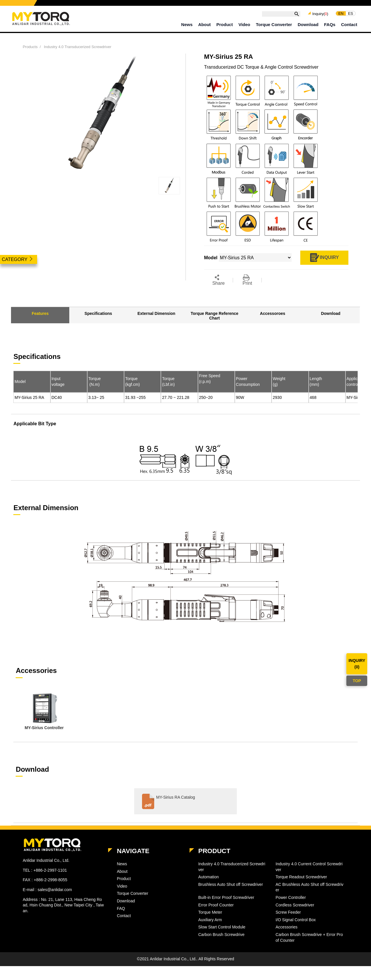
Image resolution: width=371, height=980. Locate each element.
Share (218, 280)
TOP (357, 681)
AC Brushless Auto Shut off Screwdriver (310, 887)
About (204, 24)
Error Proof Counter (216, 905)
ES (351, 13)
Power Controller (291, 897)
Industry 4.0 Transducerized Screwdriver (78, 47)
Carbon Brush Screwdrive (221, 935)
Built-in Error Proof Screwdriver (226, 897)
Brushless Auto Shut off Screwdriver (231, 884)
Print (247, 280)
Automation (209, 877)
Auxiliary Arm (210, 920)
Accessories (287, 927)
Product (225, 24)
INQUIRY (324, 258)
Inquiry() (320, 14)
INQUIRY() (357, 664)
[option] (44, 712)
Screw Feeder (288, 912)
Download (308, 24)
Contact (349, 24)
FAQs (330, 24)
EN (341, 13)
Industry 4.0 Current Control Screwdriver (309, 867)
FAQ (121, 908)
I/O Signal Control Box (296, 920)
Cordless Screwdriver (295, 905)
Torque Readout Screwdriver (301, 877)
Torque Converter (274, 24)
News (187, 24)
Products (30, 47)
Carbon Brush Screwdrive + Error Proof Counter (309, 937)
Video (244, 24)
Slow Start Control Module (222, 927)
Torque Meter (210, 912)
